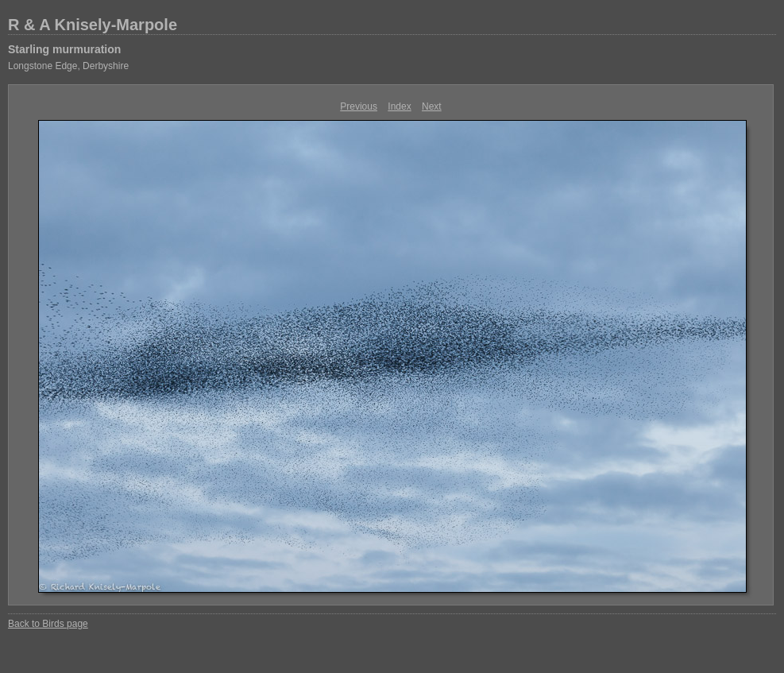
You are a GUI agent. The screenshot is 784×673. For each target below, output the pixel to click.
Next (432, 106)
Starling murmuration (64, 49)
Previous (359, 106)
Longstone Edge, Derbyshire (68, 66)
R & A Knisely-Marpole (93, 25)
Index (399, 106)
